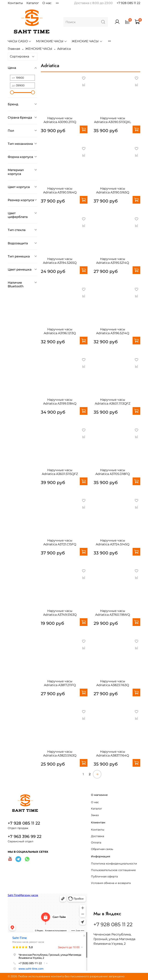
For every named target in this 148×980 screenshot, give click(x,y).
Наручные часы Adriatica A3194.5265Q (60, 261)
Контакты (15, 3)
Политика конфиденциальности (114, 864)
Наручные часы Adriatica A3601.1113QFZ (113, 402)
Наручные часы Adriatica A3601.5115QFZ (60, 472)
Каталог (33, 3)
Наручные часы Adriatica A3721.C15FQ (60, 542)
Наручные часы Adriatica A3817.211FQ (60, 683)
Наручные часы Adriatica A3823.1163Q (113, 683)
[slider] (12, 92)
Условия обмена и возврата (111, 883)
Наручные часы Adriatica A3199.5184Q (60, 402)
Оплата (96, 843)
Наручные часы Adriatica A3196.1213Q (60, 331)
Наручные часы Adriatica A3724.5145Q (113, 542)
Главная (14, 49)
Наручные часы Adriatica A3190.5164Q (60, 190)
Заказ (95, 815)
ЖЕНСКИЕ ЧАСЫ (87, 41)
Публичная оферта (104, 876)
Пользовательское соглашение (113, 870)
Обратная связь (102, 849)
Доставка (98, 836)
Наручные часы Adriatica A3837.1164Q (113, 754)
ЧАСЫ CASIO (20, 41)
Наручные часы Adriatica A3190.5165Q (113, 190)
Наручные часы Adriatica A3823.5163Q (60, 754)
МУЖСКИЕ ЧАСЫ (52, 41)
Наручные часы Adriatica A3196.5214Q (113, 331)
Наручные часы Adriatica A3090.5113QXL (113, 120)
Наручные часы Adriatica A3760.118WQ (113, 613)
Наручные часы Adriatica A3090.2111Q (60, 120)
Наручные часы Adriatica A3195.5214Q (113, 261)
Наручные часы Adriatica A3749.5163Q (60, 613)
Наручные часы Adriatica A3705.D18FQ (113, 472)
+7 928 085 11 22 (128, 3)
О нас (47, 3)
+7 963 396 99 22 (25, 836)
